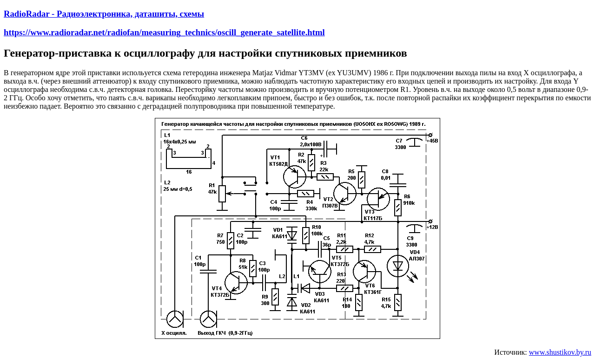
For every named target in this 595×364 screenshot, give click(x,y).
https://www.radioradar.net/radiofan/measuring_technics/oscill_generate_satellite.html (164, 32)
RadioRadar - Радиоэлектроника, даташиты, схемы (104, 14)
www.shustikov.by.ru (560, 352)
